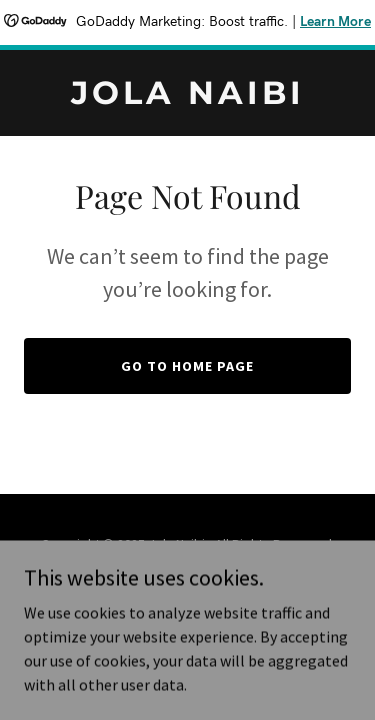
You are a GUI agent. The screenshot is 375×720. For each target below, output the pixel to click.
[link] (187, 98)
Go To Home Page (187, 366)
